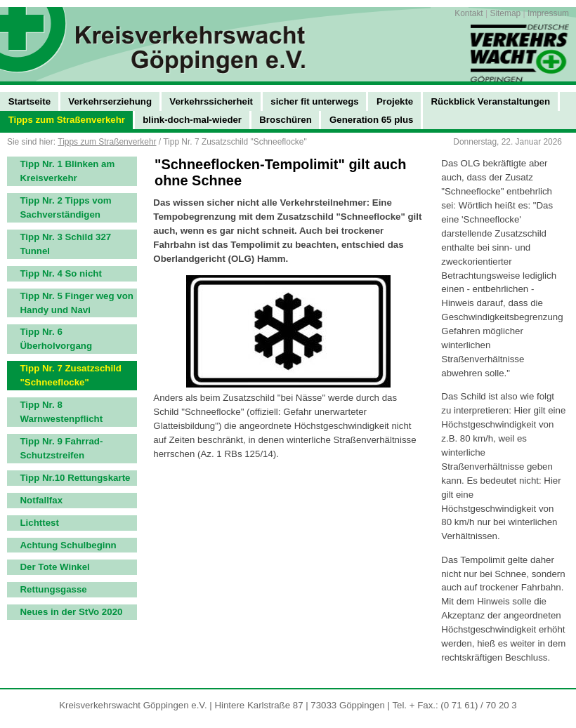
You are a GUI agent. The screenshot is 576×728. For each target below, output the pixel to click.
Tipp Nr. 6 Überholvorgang (57, 339)
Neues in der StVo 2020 (72, 612)
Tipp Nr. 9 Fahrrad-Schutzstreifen (62, 448)
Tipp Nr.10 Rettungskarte (76, 478)
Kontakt (469, 13)
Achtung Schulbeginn (68, 545)
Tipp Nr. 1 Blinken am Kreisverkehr (68, 171)
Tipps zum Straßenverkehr (107, 142)
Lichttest (40, 523)
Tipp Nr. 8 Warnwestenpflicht (62, 412)
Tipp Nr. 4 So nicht (61, 273)
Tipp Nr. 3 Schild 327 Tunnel (66, 244)
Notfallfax (42, 500)
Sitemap (505, 13)
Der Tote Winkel (55, 567)
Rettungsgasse (54, 589)
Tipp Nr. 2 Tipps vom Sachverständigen (66, 207)
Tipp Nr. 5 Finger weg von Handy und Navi (77, 303)
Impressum (548, 13)
